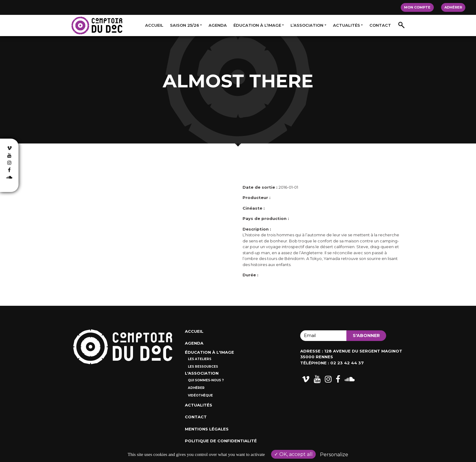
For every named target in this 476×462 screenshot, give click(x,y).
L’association (307, 25)
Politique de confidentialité (221, 441)
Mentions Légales (207, 429)
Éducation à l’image (257, 25)
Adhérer (453, 7)
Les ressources (203, 367)
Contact (380, 25)
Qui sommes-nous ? (206, 380)
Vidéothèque (200, 395)
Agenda (218, 25)
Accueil (154, 25)
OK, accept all (293, 454)
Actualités (347, 25)
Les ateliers (200, 359)
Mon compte (417, 7)
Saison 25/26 (185, 25)
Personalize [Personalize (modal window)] (334, 455)
